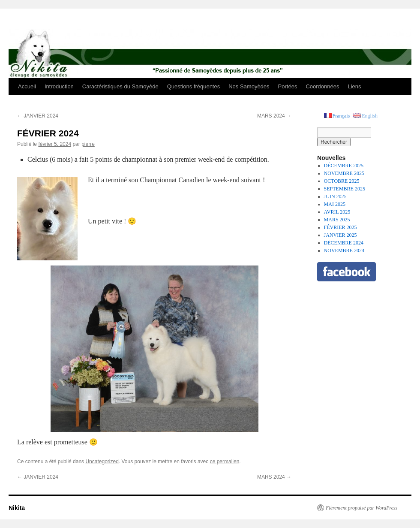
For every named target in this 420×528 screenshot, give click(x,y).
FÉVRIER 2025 (340, 227)
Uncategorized (102, 462)
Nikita (17, 508)
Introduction (59, 86)
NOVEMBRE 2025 (344, 173)
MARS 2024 (274, 116)
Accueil (27, 86)
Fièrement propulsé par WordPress (361, 508)
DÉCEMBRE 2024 (344, 243)
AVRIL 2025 (337, 212)
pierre (88, 144)
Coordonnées (322, 86)
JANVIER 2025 (340, 235)
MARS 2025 (337, 220)
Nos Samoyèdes (249, 86)
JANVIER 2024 (38, 116)
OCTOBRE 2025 (342, 181)
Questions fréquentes (194, 86)
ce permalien (225, 462)
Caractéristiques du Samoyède (120, 86)
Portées (288, 86)
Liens (354, 86)
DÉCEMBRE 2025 (344, 166)
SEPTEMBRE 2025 (345, 189)
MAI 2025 (335, 204)
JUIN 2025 (335, 196)
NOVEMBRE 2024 (344, 250)
